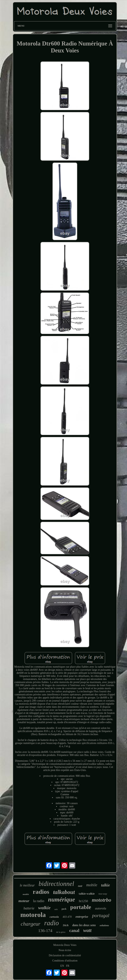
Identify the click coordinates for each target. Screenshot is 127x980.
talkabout (64, 892)
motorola (33, 915)
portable (81, 907)
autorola (101, 908)
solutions (104, 925)
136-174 (45, 931)
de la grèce (61, 932)
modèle (26, 894)
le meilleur (27, 885)
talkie (106, 885)
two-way (103, 894)
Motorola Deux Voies (65, 945)
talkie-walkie (87, 894)
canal (74, 931)
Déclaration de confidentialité (65, 955)
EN (62, 966)
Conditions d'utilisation (65, 961)
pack (64, 909)
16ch (66, 925)
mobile (92, 885)
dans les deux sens (84, 925)
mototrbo (102, 900)
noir (80, 886)
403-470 (67, 917)
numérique (62, 899)
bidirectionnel (56, 884)
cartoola (54, 917)
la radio (39, 901)
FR (68, 966)
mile (56, 909)
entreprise (82, 917)
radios (41, 892)
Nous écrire (65, 950)
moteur (24, 901)
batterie (29, 908)
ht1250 (83, 901)
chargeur (30, 924)
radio (52, 923)
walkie (44, 908)
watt (87, 930)
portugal (101, 915)
